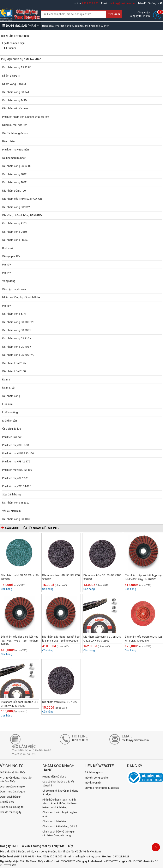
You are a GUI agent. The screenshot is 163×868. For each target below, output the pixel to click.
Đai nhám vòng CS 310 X (17, 338)
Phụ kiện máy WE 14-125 (17, 486)
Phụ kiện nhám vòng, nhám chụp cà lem (26, 117)
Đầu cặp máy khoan (14, 289)
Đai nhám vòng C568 (14, 232)
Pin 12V (7, 265)
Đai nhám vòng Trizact (16, 503)
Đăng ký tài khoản (140, 16)
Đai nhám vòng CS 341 (16, 92)
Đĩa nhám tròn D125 (14, 363)
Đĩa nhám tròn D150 (14, 371)
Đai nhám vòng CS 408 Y (17, 347)
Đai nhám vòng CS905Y (16, 207)
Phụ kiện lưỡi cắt (12, 437)
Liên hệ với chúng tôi (12, 807)
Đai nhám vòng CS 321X (16, 166)
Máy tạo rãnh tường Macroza (102, 788)
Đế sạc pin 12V (11, 256)
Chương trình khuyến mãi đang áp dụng (60, 793)
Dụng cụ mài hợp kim (15, 125)
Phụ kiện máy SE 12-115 (16, 478)
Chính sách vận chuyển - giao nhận (60, 814)
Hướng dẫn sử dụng (54, 777)
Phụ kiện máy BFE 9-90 (16, 445)
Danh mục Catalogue (12, 792)
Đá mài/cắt (9, 388)
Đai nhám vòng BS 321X (16, 67)
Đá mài (6, 380)
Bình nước (8, 248)
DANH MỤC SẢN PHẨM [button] (20, 26)
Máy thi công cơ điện (97, 778)
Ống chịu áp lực (12, 429)
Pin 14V (7, 273)
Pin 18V (7, 306)
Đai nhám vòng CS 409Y (16, 519)
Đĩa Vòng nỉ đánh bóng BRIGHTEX (22, 215)
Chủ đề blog (7, 802)
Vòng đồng (9, 281)
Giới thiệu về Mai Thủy (13, 772)
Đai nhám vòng (11, 396)
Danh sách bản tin (11, 797)
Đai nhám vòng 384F (14, 174)
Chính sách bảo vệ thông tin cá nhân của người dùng (59, 834)
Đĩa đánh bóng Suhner (16, 133)
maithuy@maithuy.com (122, 3)
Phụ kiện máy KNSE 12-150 (18, 453)
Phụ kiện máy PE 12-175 (16, 462)
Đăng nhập (144, 12)
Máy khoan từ (93, 783)
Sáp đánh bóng (11, 495)
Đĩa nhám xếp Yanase (15, 108)
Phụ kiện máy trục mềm (16, 150)
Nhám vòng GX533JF (15, 84)
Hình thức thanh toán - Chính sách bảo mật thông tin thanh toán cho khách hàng (60, 803)
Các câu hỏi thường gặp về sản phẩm (58, 784)
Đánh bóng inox (94, 772)
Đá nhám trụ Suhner (14, 158)
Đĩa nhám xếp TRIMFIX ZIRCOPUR (22, 199)
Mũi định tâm (10, 421)
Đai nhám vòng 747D (15, 100)
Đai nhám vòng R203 (14, 223)
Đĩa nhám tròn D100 (14, 191)
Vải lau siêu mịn (11, 511)
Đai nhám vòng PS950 (15, 240)
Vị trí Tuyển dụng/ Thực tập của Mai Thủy (16, 780)
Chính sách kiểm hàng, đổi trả (60, 826)
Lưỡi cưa (7, 404)
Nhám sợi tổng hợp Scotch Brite (21, 297)
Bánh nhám (9, 141)
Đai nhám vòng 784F (14, 182)
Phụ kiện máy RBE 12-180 (17, 470)
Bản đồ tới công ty (150, 3)
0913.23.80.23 (90, 3)
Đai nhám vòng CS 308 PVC (18, 322)
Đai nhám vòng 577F (14, 314)
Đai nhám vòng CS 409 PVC (18, 355)
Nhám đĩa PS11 (11, 76)
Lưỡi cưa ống (10, 412)
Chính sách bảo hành (55, 821)
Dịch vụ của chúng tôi (13, 787)
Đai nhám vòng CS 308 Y (17, 330)
